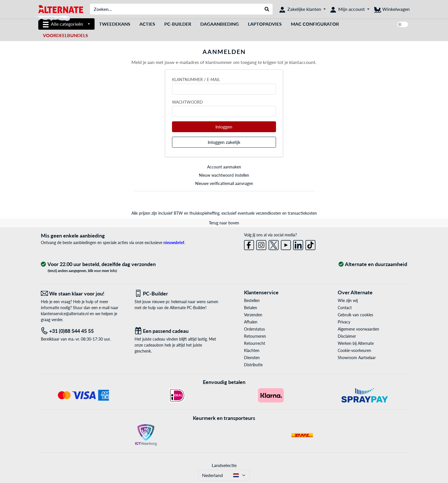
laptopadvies (265, 24)
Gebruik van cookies (355, 315)
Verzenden (253, 315)
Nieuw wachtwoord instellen (224, 175)
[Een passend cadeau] (177, 331)
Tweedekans (115, 24)
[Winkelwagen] (392, 9)
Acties (147, 24)
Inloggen (224, 127)
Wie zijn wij (348, 300)
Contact (345, 308)
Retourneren (255, 336)
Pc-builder (178, 24)
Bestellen (252, 300)
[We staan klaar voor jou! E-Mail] (83, 294)
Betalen (251, 308)
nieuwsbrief (174, 242)
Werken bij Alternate (356, 343)
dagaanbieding (220, 24)
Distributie (253, 365)
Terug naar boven (224, 223)
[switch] (403, 24)
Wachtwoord (187, 102)
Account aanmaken (224, 167)
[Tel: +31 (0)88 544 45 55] (83, 331)
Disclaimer (347, 336)
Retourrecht (255, 343)
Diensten (252, 358)
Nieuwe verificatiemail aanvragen (224, 183)
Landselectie (224, 465)
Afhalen (251, 322)
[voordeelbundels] (65, 35)
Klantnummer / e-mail (196, 80)
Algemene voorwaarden (358, 329)
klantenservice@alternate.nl (65, 314)
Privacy (344, 322)
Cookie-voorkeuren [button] (354, 350)
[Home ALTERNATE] (61, 9)
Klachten (252, 350)
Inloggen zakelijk (224, 142)
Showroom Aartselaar (357, 358)
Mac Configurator (315, 24)
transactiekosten (302, 213)
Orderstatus (254, 329)
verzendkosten (268, 213)
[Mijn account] (350, 9)
